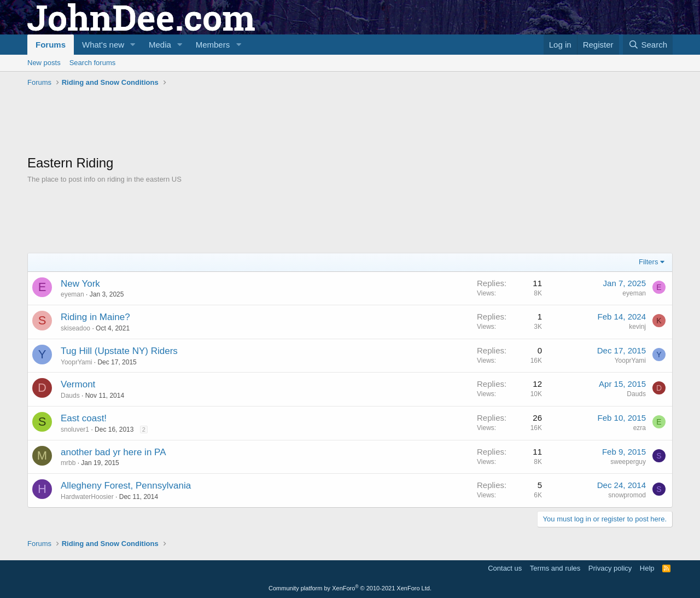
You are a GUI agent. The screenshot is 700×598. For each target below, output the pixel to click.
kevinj (637, 327)
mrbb (68, 463)
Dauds (70, 396)
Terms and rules (555, 568)
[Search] (648, 45)
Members (213, 45)
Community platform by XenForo (350, 588)
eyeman (72, 294)
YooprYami (76, 362)
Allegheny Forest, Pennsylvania (126, 486)
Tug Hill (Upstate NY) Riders (119, 351)
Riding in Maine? (95, 317)
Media (160, 45)
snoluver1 (75, 429)
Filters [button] (648, 262)
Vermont (78, 384)
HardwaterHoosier (87, 497)
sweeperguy (628, 462)
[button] (133, 45)
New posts (44, 63)
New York (80, 284)
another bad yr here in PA (113, 452)
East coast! (84, 418)
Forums (51, 45)
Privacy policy (610, 568)
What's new (103, 45)
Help (647, 568)
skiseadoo (75, 328)
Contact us (505, 568)
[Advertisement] (226, 121)
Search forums (93, 63)
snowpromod (627, 495)
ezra (640, 428)
